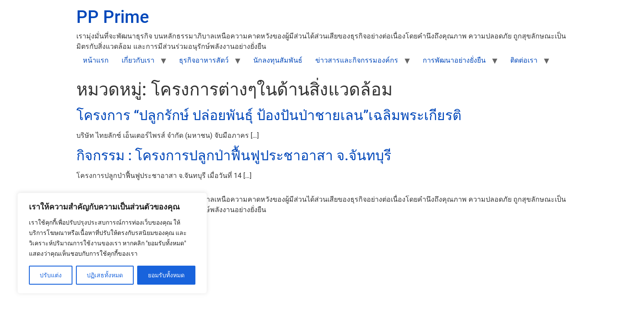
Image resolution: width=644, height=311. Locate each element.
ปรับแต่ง (51, 275)
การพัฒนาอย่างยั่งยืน (454, 60)
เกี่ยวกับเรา (138, 60)
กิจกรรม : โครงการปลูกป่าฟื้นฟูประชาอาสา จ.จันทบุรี (234, 155)
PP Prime (113, 17)
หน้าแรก (96, 60)
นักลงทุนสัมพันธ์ (278, 60)
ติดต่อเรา (524, 60)
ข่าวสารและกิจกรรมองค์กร (357, 60)
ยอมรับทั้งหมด (166, 275)
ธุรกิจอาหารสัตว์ (204, 60)
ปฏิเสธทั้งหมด (105, 275)
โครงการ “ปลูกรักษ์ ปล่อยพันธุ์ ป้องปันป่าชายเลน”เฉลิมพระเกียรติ (269, 115)
